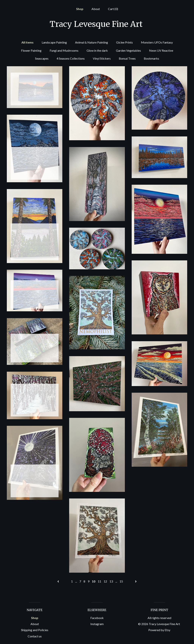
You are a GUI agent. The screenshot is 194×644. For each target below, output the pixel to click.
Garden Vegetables (128, 50)
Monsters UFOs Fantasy (157, 42)
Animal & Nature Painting (92, 42)
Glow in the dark (97, 50)
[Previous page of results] (58, 581)
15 (121, 581)
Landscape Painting (54, 42)
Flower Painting (31, 50)
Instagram (97, 624)
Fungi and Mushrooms (64, 50)
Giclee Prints (124, 42)
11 (99, 581)
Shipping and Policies (35, 630)
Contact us (35, 636)
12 (105, 581)
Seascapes (42, 58)
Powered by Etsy (159, 630)
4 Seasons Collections (71, 58)
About (96, 9)
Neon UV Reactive (161, 50)
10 (94, 581)
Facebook (97, 618)
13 (111, 581)
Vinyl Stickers (102, 58)
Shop (80, 9)
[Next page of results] (136, 581)
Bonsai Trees (127, 58)
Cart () (113, 9)
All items (27, 42)
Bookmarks (151, 58)
